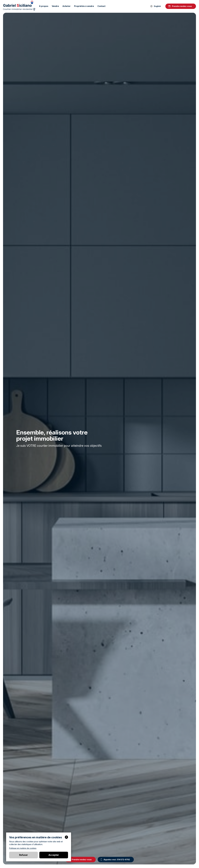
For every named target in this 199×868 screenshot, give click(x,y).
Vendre (55, 6)
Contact (101, 6)
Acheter (67, 6)
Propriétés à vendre (84, 6)
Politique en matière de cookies (23, 848)
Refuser (23, 855)
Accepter (54, 855)
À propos (44, 6)
